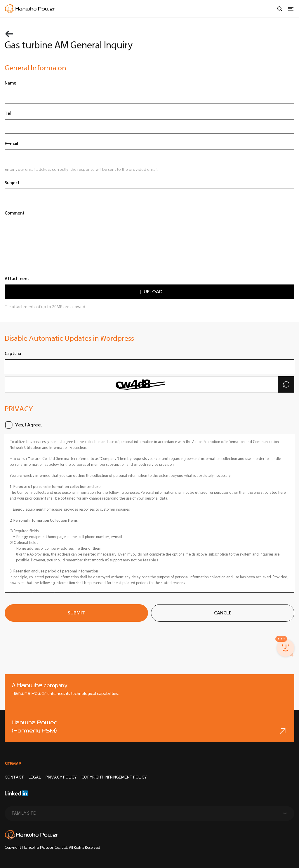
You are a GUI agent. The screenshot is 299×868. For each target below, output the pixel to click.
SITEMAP (13, 764)
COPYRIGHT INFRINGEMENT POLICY (114, 777)
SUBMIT (76, 613)
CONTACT (14, 777)
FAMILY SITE (24, 813)
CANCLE (223, 613)
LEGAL (35, 777)
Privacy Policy (61, 777)
